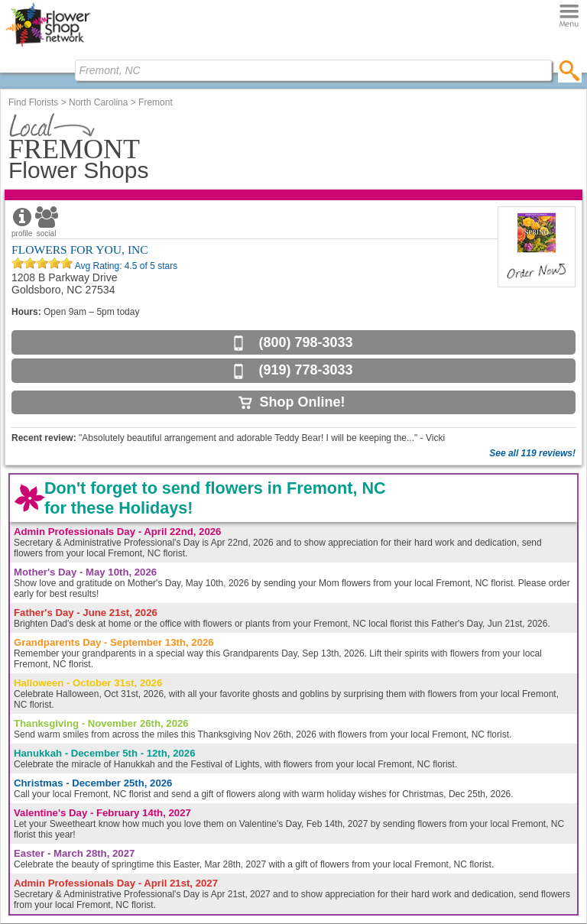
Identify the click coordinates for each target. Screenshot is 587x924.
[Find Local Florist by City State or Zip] (313, 70)
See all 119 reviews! (532, 453)
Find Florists (33, 102)
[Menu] (569, 16)
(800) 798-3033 (305, 342)
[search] (570, 70)
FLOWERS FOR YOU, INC (80, 250)
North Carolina (98, 102)
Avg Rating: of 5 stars (125, 266)
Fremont (156, 102)
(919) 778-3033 (305, 370)
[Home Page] (48, 47)
